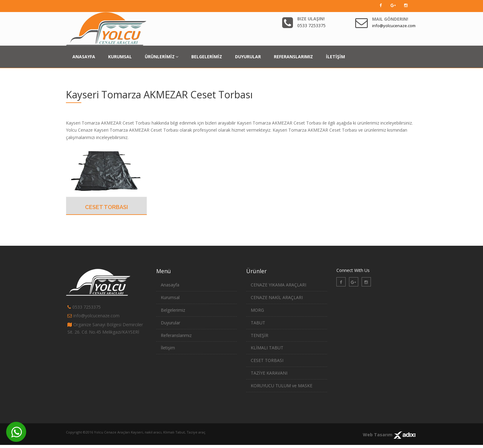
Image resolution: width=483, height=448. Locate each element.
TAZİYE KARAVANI (269, 373)
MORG (257, 310)
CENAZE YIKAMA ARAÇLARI (278, 285)
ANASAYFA (84, 57)
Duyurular (170, 323)
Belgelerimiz (173, 310)
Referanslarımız (176, 335)
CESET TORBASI (106, 207)
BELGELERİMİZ (207, 57)
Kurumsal (170, 297)
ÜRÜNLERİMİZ (162, 57)
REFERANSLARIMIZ (293, 57)
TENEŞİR (260, 335)
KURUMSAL (120, 57)
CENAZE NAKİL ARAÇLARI (277, 297)
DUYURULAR (248, 57)
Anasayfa (170, 285)
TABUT (258, 323)
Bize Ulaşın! (311, 19)
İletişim (168, 348)
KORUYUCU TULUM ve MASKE (282, 386)
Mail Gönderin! (390, 19)
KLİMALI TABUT (267, 348)
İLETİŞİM (335, 57)
